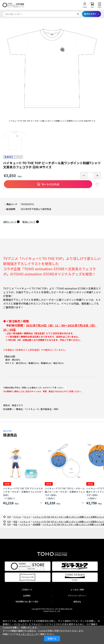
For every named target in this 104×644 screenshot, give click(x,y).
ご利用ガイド (27, 590)
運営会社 (77, 601)
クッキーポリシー (27, 634)
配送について (29, 222)
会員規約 (27, 596)
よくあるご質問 (77, 590)
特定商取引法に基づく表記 (27, 601)
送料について (10, 222)
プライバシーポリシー (77, 596)
